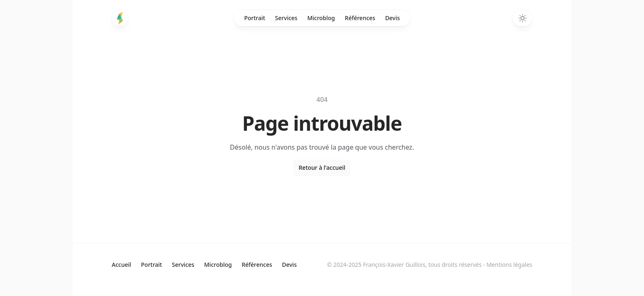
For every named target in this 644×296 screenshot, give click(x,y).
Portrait (254, 18)
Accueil (121, 265)
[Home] (120, 18)
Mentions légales (509, 265)
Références (360, 18)
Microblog (321, 18)
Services (286, 18)
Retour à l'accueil (322, 168)
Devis (393, 18)
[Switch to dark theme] (522, 18)
